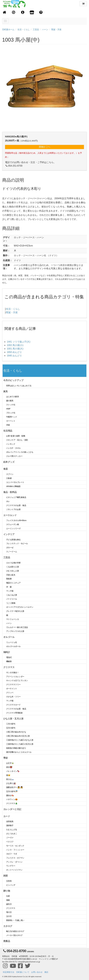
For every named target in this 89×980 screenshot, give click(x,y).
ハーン (45, 29)
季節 (6, 758)
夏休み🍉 (10, 795)
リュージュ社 (12, 642)
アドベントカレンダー (15, 677)
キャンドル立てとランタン (17, 680)
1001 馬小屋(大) (15, 349)
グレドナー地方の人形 (15, 611)
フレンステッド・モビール (17, 544)
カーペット (11, 421)
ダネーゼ (10, 548)
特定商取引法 (9, 972)
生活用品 (8, 431)
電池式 (9, 657)
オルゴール (9, 637)
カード (7, 816)
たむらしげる (12, 830)
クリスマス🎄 (12, 803)
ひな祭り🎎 (11, 783)
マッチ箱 (10, 591)
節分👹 (9, 767)
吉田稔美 (10, 821)
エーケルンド (10, 515)
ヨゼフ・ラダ (12, 854)
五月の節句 (11, 728)
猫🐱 (8, 775)
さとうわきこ (12, 834)
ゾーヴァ (10, 838)
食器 (6, 469)
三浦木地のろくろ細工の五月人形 (20, 744)
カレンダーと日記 (12, 809)
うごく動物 (11, 603)
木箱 (8, 425)
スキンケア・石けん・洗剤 (17, 440)
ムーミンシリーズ (13, 528)
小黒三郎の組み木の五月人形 (18, 736)
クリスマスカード (13, 705)
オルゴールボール (13, 646)
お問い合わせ (37, 972)
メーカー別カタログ (14, 935)
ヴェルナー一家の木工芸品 (17, 627)
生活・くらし (24, 29)
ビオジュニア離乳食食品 (16, 497)
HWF (8, 409)
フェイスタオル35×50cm (16, 520)
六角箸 (9, 478)
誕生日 (9, 904)
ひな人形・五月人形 (13, 719)
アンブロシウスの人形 (15, 631)
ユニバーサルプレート (15, 482)
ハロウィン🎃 (12, 799)
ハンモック (11, 444)
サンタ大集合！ (12, 673)
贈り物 (7, 891)
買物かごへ (44, 147)
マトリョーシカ (12, 619)
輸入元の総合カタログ (15, 931)
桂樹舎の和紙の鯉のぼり (16, 748)
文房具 (9, 881)
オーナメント (12, 689)
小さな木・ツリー (13, 697)
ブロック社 (11, 413)
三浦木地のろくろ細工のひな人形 (20, 740)
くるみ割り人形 (12, 567)
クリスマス (9, 667)
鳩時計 (7, 652)
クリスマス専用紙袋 (14, 713)
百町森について (23, 972)
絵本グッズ (9, 462)
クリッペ (10, 693)
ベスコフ (10, 842)
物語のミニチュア (13, 583)
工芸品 (36, 29)
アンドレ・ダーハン (14, 862)
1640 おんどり (14, 356)
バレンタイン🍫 (13, 771)
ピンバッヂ (11, 885)
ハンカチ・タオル (13, 448)
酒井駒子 (10, 826)
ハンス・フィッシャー (15, 850)
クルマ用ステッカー (14, 456)
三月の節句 (11, 724)
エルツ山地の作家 (13, 563)
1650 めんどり (14, 352)
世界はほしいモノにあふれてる (19, 386)
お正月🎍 (10, 763)
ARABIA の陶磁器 (13, 486)
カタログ (8, 926)
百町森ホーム (8, 29)
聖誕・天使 (56, 29)
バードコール (12, 599)
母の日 (9, 912)
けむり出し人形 (12, 571)
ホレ (8, 501)
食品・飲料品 (10, 492)
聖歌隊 (9, 579)
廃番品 (7, 941)
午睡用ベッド (12, 417)
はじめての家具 (12, 397)
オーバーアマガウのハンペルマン (20, 607)
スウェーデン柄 (12, 524)
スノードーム (12, 552)
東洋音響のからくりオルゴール (19, 752)
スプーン (10, 474)
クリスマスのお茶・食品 (16, 505)
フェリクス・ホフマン (15, 858)
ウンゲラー (11, 866)
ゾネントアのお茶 (13, 509)
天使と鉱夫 (11, 575)
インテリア (9, 534)
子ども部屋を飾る (13, 540)
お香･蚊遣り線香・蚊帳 (16, 436)
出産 (8, 896)
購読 (46, 972)
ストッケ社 (11, 405)
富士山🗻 (10, 779)
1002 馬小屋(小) (15, 345)
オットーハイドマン (14, 870)
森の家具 (10, 401)
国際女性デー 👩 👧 (14, 787)
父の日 (9, 916)
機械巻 (9, 661)
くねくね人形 (12, 595)
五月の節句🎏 (12, 791)
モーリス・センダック (15, 846)
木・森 (9, 587)
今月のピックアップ (13, 380)
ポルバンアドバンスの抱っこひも (20, 452)
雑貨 (6, 876)
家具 (6, 391)
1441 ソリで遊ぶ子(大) (19, 342)
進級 (8, 900)
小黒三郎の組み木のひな (16, 732)
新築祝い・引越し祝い (15, 920)
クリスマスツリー (13, 685)
